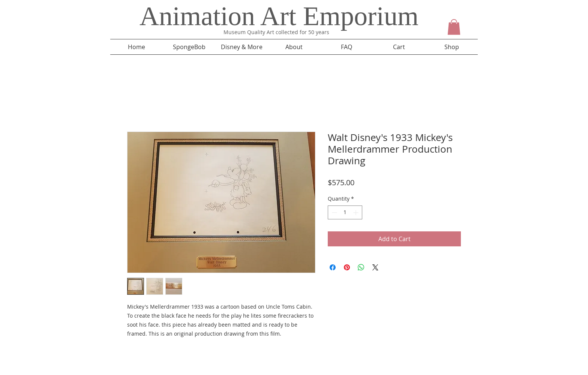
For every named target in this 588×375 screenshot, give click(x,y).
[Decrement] (334, 212)
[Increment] (356, 212)
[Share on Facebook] (333, 267)
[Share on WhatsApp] (361, 267)
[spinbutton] (345, 212)
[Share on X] (375, 267)
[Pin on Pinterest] (347, 267)
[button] (454, 27)
